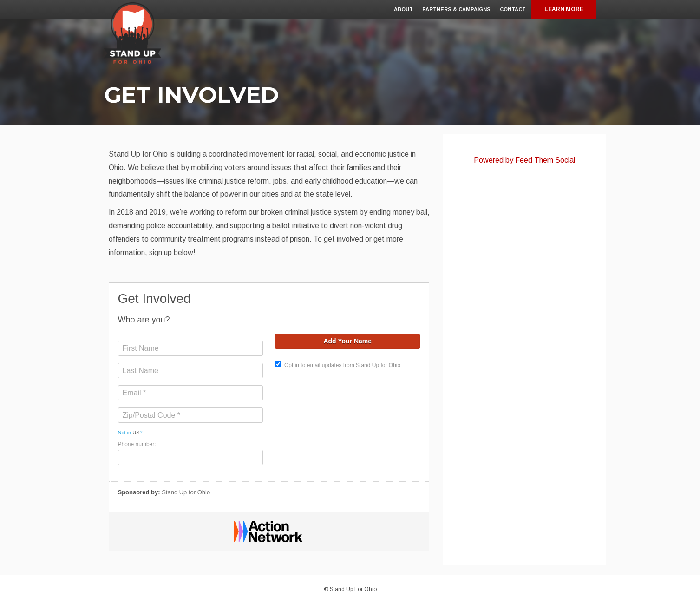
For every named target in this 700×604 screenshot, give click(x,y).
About (403, 9)
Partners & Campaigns (456, 9)
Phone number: (137, 444)
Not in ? (130, 433)
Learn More (564, 9)
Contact (513, 9)
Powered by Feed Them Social (524, 160)
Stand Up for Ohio (186, 492)
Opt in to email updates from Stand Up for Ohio (338, 365)
